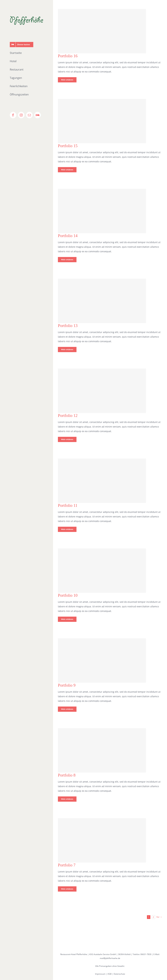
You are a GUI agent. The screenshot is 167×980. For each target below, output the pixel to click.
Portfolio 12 (68, 416)
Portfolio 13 (68, 326)
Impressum (100, 974)
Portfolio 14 (68, 236)
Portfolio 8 (67, 775)
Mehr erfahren (67, 80)
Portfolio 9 (67, 685)
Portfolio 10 (68, 595)
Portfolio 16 (68, 56)
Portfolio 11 (68, 505)
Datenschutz (119, 974)
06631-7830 (146, 954)
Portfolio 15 (68, 146)
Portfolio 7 (67, 865)
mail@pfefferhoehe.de (110, 958)
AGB (110, 974)
